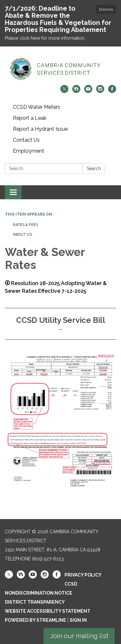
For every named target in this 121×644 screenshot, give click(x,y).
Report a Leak (30, 118)
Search (94, 169)
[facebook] (112, 91)
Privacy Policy (83, 575)
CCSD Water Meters (37, 107)
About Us (22, 234)
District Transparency (35, 602)
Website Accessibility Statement (48, 611)
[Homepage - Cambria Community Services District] (60, 69)
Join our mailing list (79, 636)
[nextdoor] (76, 91)
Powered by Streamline (35, 620)
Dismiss (106, 9)
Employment (29, 151)
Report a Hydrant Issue (40, 129)
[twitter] (64, 91)
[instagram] (100, 91)
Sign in (78, 620)
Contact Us (26, 140)
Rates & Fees (26, 225)
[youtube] (88, 91)
